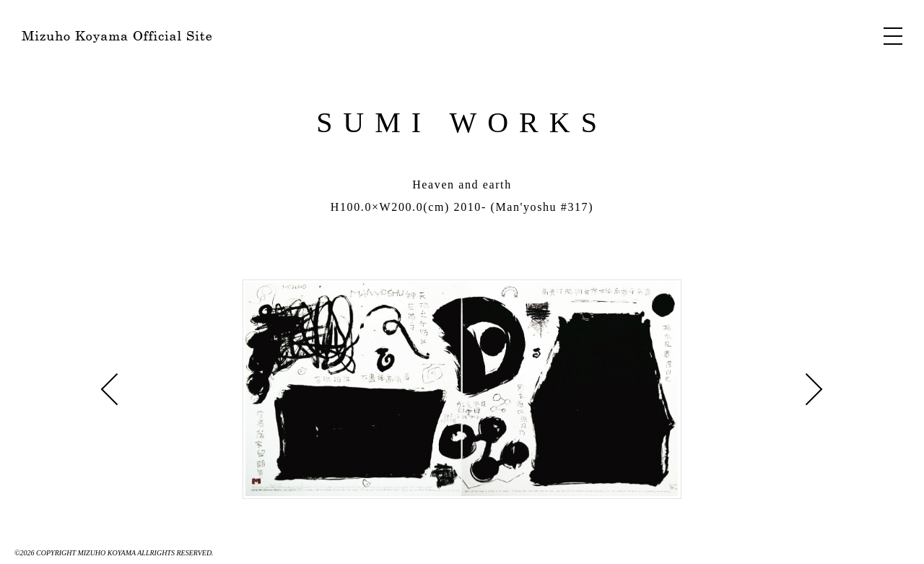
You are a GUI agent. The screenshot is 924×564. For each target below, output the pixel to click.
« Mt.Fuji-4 (814, 389)
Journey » (110, 389)
